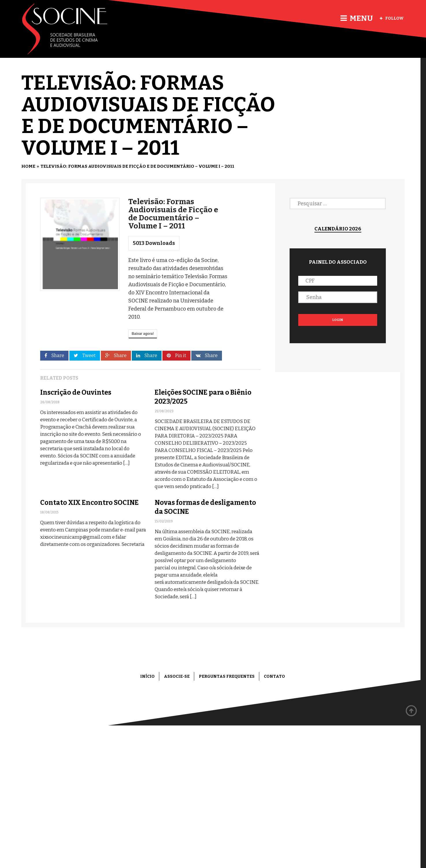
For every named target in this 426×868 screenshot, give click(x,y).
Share (54, 355)
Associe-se (177, 676)
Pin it (176, 355)
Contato (274, 676)
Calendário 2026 (338, 229)
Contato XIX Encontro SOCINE (89, 503)
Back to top (412, 711)
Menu (357, 18)
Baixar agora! (143, 334)
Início (147, 676)
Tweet (85, 355)
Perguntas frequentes (227, 676)
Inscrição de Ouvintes (76, 392)
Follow (392, 18)
